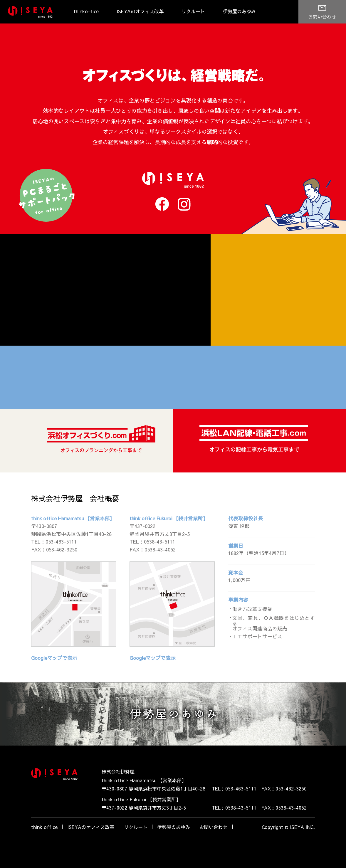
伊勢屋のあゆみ (239, 11)
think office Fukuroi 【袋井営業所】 (167, 536)
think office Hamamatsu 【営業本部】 (71, 536)
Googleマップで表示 (53, 673)
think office (44, 842)
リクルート (193, 11)
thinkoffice (86, 11)
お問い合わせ (322, 16)
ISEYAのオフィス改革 (140, 11)
